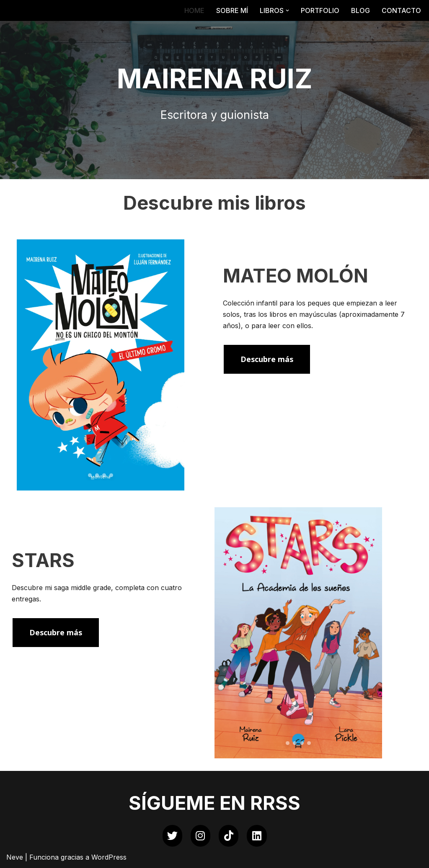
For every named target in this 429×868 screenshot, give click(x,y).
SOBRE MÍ (232, 10)
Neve (15, 857)
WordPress (109, 857)
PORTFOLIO (320, 10)
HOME (194, 10)
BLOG (361, 10)
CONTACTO (401, 10)
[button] (287, 10)
